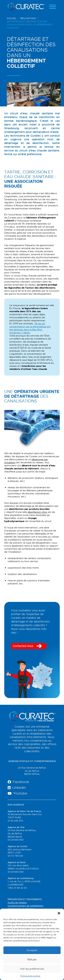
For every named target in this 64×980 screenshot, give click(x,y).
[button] (59, 913)
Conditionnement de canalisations (26, 906)
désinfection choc (37, 512)
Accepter (32, 950)
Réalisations (28, 18)
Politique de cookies (30, 976)
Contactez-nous (23, 646)
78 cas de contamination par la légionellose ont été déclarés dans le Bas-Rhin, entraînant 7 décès (30, 328)
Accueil (12, 18)
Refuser (32, 960)
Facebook (18, 782)
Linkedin (17, 787)
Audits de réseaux (17, 903)
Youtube (17, 793)
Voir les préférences (32, 969)
